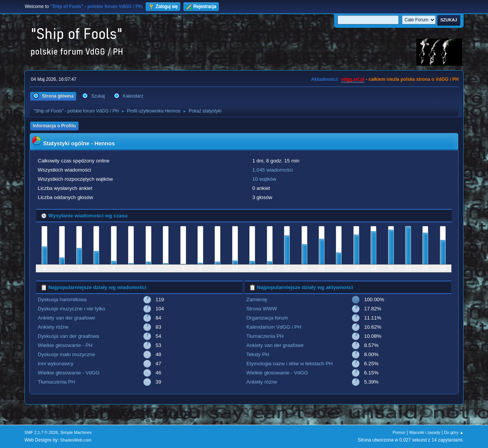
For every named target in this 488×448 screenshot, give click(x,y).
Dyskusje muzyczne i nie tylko (71, 309)
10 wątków (264, 179)
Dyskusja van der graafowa (68, 336)
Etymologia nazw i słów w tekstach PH (290, 364)
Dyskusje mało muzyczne (66, 354)
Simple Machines (76, 432)
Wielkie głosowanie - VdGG (69, 373)
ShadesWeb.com (76, 440)
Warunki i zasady (425, 432)
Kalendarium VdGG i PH (274, 327)
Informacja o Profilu (54, 126)
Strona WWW (262, 309)
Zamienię (257, 299)
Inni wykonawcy (55, 364)
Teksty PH (258, 354)
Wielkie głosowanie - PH (65, 345)
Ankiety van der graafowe (66, 318)
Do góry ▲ (454, 432)
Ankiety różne (53, 327)
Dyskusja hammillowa (62, 299)
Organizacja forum (267, 318)
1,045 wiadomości (273, 170)
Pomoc (399, 432)
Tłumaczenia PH (56, 382)
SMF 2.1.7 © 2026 (41, 432)
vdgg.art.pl (353, 79)
